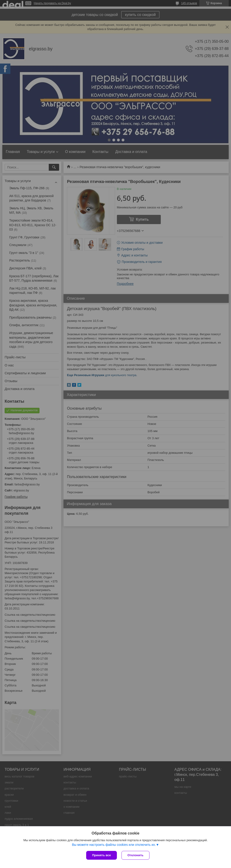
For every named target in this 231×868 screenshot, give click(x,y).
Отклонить (135, 855)
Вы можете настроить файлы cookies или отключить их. (114, 845)
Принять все (102, 855)
